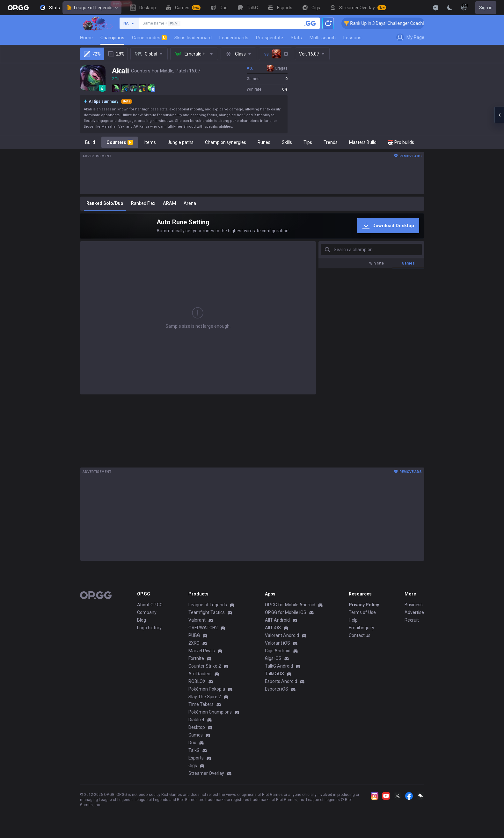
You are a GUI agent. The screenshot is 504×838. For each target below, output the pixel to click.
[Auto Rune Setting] (252, 226)
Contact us (360, 635)
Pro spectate (270, 38)
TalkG (194, 750)
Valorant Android (282, 635)
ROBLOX (197, 681)
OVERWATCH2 (203, 628)
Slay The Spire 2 (205, 697)
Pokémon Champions (210, 712)
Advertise (414, 612)
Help (353, 620)
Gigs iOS (273, 658)
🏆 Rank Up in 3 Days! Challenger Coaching (397, 23)
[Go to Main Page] (18, 8)
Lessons (352, 38)
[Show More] (436, 8)
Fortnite (196, 658)
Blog (142, 620)
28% (116, 54)
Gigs (193, 766)
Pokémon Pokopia (207, 689)
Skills (287, 142)
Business (414, 605)
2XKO (194, 643)
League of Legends (92, 8)
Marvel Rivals (202, 651)
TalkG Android (279, 666)
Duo (192, 743)
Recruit (412, 620)
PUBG (194, 635)
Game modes (149, 38)
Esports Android (281, 681)
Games (196, 735)
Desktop (197, 727)
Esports (196, 758)
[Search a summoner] (310, 23)
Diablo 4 (196, 720)
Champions (112, 38)
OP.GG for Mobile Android (290, 605)
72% (92, 54)
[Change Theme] (450, 8)
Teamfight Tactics (207, 612)
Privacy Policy (364, 605)
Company (147, 612)
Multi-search (323, 38)
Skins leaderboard (193, 38)
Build (90, 142)
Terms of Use (362, 612)
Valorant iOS (278, 643)
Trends (331, 142)
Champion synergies (226, 142)
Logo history (149, 628)
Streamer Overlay (206, 773)
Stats (296, 38)
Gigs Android (278, 651)
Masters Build (363, 142)
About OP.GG (150, 605)
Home (86, 38)
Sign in (486, 8)
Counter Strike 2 (205, 666)
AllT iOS (273, 628)
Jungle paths (180, 142)
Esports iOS (277, 689)
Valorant (197, 620)
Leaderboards (234, 38)
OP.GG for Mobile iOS (286, 612)
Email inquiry (362, 628)
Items (150, 142)
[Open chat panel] (499, 115)
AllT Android (277, 620)
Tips (308, 142)
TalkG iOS (274, 674)
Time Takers (201, 704)
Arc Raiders (200, 674)
